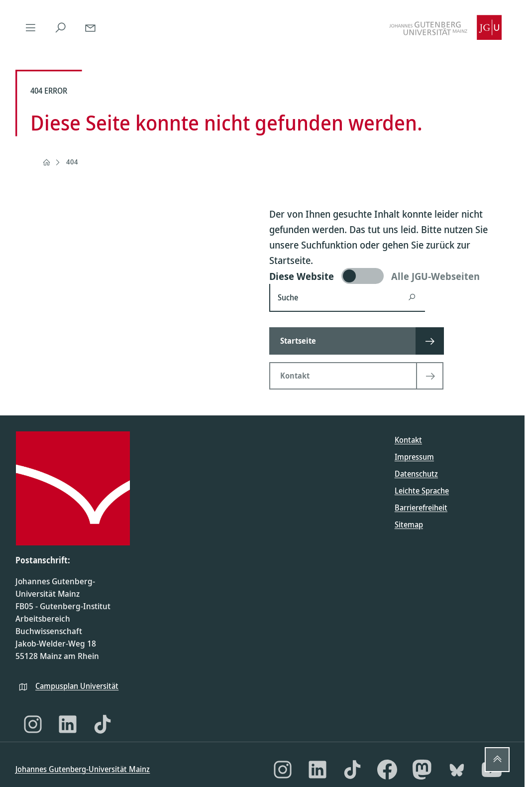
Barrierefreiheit (421, 508)
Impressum (414, 457)
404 (72, 162)
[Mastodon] (422, 770)
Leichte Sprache (422, 491)
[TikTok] (103, 724)
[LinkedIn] (68, 724)
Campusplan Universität (77, 686)
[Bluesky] (457, 770)
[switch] (389, 276)
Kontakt (408, 440)
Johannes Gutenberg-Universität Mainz (83, 769)
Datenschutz (416, 474)
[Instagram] (33, 724)
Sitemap (409, 525)
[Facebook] (387, 770)
